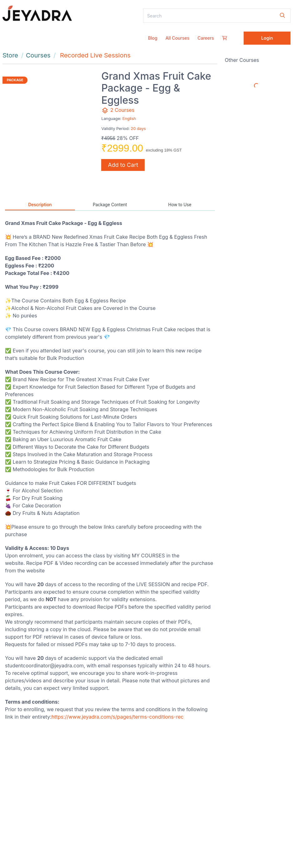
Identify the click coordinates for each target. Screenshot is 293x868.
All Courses (178, 38)
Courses (38, 55)
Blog (153, 38)
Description (40, 205)
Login (267, 38)
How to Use (180, 205)
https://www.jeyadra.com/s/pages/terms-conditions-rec (118, 717)
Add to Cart (123, 165)
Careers (206, 38)
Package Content (110, 205)
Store (10, 55)
